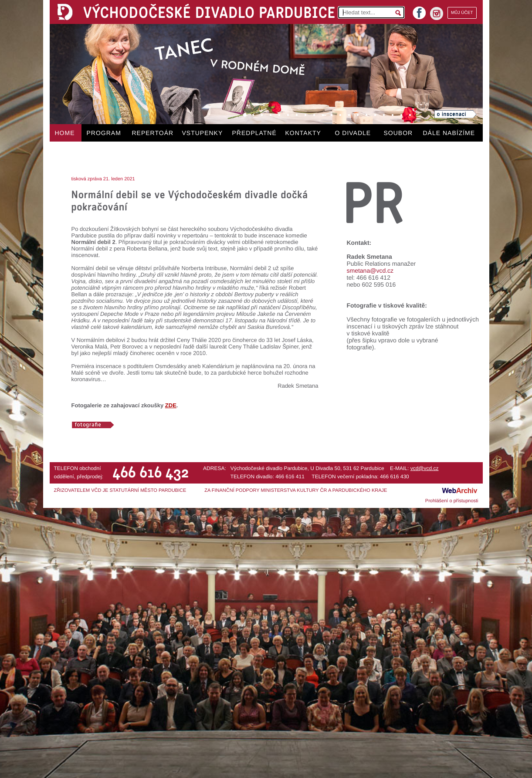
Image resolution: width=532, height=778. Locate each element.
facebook (419, 10)
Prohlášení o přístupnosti (452, 501)
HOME (65, 133)
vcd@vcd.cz (425, 468)
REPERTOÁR (153, 133)
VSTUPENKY (203, 133)
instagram (437, 14)
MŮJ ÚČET (462, 13)
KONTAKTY (303, 133)
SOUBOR (398, 133)
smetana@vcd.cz (370, 271)
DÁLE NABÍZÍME (449, 133)
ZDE (171, 405)
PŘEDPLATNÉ (254, 133)
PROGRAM (104, 133)
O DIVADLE (353, 133)
